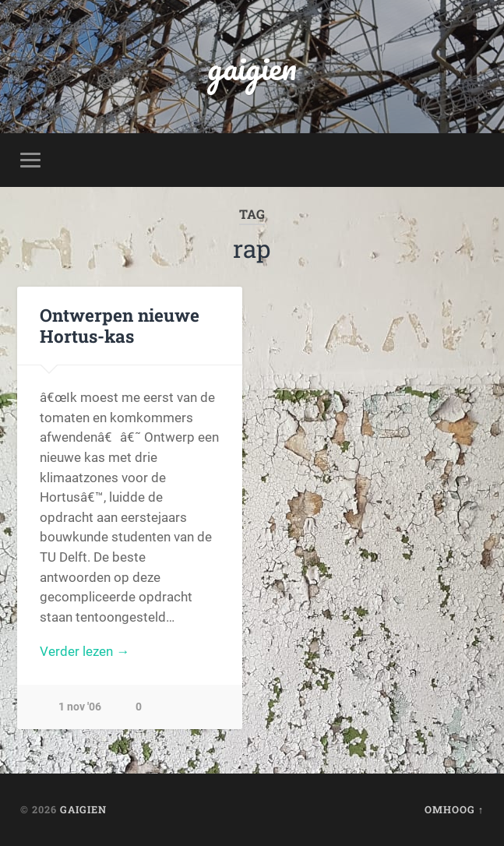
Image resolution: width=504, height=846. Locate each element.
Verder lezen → (85, 651)
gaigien (252, 67)
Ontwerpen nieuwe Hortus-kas (120, 325)
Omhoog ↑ (454, 809)
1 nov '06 (80, 707)
